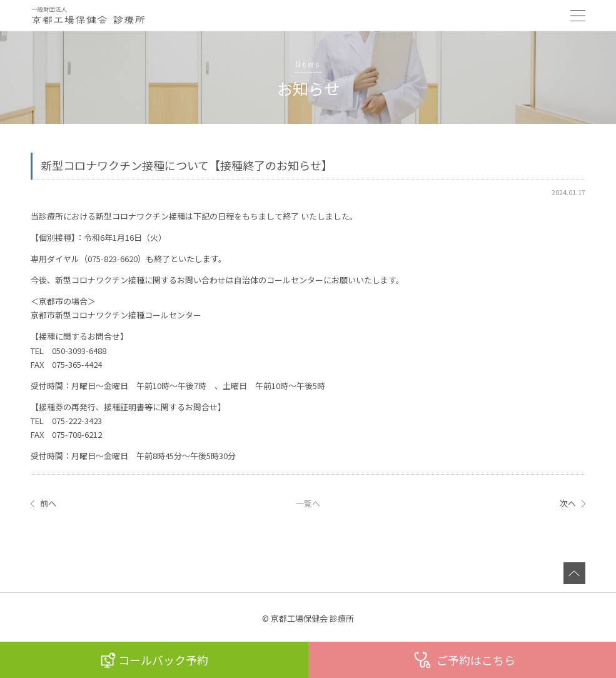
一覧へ (308, 503)
